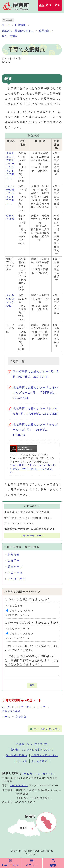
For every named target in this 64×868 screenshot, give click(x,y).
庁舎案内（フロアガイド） (37, 774)
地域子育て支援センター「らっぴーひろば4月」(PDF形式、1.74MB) (33, 430)
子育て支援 (15, 573)
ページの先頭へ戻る (47, 729)
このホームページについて (32, 744)
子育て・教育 (24, 707)
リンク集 (22, 761)
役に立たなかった (20, 615)
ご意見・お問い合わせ (45, 755)
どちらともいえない (21, 610)
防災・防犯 (53, 5)
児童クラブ (15, 567)
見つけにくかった (20, 638)
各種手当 (14, 561)
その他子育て (17, 579)
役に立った (16, 606)
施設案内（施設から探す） (18, 31)
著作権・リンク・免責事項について (32, 750)
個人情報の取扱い (17, 755)
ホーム (6, 25)
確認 (32, 685)
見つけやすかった (20, 629)
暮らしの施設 (10, 36)
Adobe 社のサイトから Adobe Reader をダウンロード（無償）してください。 (33, 469)
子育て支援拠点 (11, 711)
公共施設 (44, 31)
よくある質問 (39, 761)
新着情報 (21, 717)
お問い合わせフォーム (32, 536)
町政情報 (20, 25)
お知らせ (14, 554)
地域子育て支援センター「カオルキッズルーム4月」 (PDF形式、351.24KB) (33, 393)
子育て (42, 707)
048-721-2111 (19, 785)
